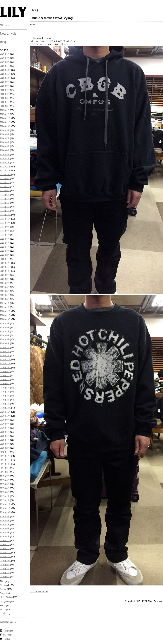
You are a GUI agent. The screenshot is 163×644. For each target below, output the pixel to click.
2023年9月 (5, 179)
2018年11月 (5, 412)
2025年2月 (5, 110)
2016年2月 (5, 545)
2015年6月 (5, 577)
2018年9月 (5, 420)
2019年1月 (5, 404)
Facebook (6, 635)
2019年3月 (5, 396)
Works (3, 609)
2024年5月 (5, 146)
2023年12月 (5, 166)
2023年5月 (5, 195)
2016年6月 (5, 528)
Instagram (6, 631)
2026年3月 (5, 58)
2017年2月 (5, 496)
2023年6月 (5, 191)
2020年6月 (5, 335)
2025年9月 (5, 82)
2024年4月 (5, 150)
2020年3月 (5, 348)
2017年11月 (5, 460)
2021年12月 (5, 263)
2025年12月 (5, 70)
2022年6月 (5, 239)
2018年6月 (5, 432)
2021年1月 (5, 307)
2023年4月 (5, 199)
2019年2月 (5, 400)
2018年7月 (5, 428)
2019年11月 (5, 363)
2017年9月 (5, 468)
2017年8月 (5, 472)
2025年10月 (5, 78)
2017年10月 (5, 464)
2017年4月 (5, 488)
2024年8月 (5, 134)
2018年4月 (5, 440)
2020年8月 (5, 327)
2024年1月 (5, 162)
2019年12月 (5, 359)
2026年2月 (5, 62)
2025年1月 (5, 114)
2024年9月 (5, 130)
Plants (3, 605)
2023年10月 (5, 175)
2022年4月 (5, 247)
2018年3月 (5, 444)
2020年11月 (5, 315)
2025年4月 (5, 102)
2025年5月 (5, 98)
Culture (3, 589)
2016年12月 (5, 504)
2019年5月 (5, 388)
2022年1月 (5, 259)
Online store (8, 622)
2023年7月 (5, 187)
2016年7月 (5, 524)
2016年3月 (5, 541)
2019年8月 (5, 376)
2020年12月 (5, 311)
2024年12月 (5, 118)
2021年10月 (5, 271)
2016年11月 (5, 508)
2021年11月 (5, 267)
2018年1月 (5, 452)
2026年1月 (5, 66)
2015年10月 (5, 561)
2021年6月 (5, 287)
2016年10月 (5, 512)
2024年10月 (5, 126)
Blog (3, 42)
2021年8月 (5, 279)
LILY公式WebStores (39, 591)
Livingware (5, 601)
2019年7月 (5, 380)
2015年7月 (5, 573)
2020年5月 (5, 339)
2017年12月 (5, 456)
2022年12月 (5, 215)
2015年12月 (5, 553)
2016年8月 (5, 520)
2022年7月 (5, 235)
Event (3, 593)
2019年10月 (5, 368)
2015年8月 (5, 569)
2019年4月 (5, 392)
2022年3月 (5, 251)
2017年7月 (5, 476)
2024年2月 (5, 158)
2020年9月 (5, 323)
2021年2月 (5, 303)
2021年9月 (5, 275)
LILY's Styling (6, 597)
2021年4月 (5, 295)
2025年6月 (5, 94)
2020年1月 (5, 356)
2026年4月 (5, 54)
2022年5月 (5, 243)
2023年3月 (5, 203)
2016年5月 (5, 532)
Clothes (3, 585)
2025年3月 (5, 106)
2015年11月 (5, 557)
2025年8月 (5, 86)
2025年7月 (5, 90)
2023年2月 (5, 207)
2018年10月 (5, 416)
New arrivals (8, 34)
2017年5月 (5, 484)
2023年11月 (5, 170)
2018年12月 (5, 408)
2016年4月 (5, 536)
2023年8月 (5, 183)
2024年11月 (5, 122)
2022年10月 (5, 223)
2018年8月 (5, 424)
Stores (4, 25)
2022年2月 (5, 255)
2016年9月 (5, 516)
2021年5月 (5, 291)
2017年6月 (5, 480)
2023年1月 (5, 211)
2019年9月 (5, 372)
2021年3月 (5, 299)
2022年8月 (5, 231)
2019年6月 (5, 384)
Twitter (5, 639)
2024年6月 (5, 142)
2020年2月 (5, 352)
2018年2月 (5, 448)
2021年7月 (5, 283)
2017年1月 (5, 500)
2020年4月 (5, 343)
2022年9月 (5, 227)
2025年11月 (5, 74)
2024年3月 (5, 154)
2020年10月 (5, 319)
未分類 (3, 613)
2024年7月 (5, 138)
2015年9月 (5, 565)
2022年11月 (5, 219)
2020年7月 (5, 331)
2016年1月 (5, 549)
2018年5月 (5, 436)
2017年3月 (5, 492)
